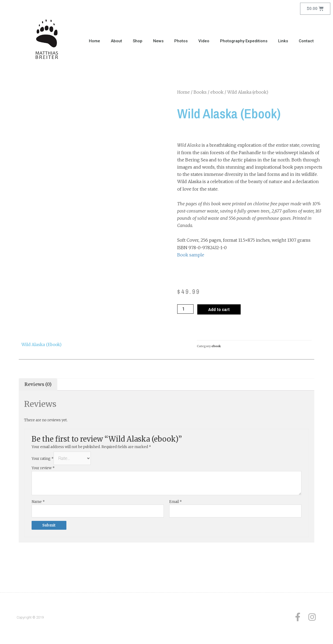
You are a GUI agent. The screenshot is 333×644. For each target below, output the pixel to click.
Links (283, 41)
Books (200, 92)
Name (38, 503)
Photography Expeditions (244, 41)
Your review (43, 469)
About (116, 41)
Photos (181, 41)
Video (204, 41)
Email (175, 503)
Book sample (191, 255)
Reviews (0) (39, 385)
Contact (306, 41)
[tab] (39, 385)
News (158, 41)
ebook (217, 92)
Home (94, 41)
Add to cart (220, 310)
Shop (138, 41)
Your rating (43, 460)
